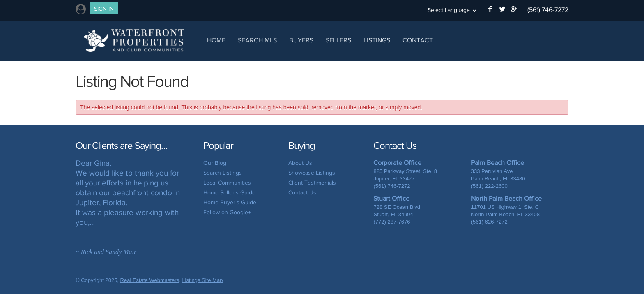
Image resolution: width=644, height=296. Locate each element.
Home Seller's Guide (229, 193)
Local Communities (227, 183)
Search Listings (223, 173)
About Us (300, 163)
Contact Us (302, 193)
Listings (377, 40)
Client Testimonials (312, 183)
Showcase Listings (312, 173)
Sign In (104, 9)
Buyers (301, 40)
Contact (418, 40)
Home (216, 40)
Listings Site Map (202, 280)
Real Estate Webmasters (150, 280)
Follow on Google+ (227, 212)
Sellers (338, 40)
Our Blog (215, 163)
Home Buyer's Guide (230, 202)
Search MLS (257, 40)
